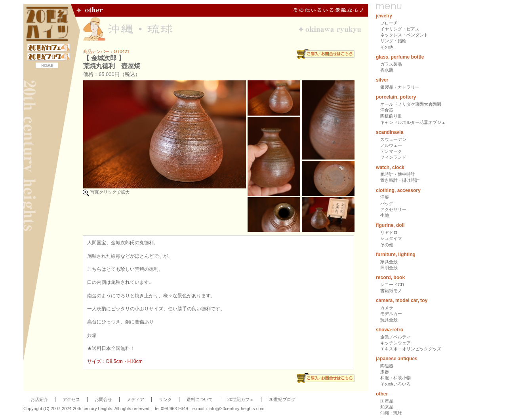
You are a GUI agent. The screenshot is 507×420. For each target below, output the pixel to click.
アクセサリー (393, 209)
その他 (387, 47)
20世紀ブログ (282, 399)
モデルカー (391, 314)
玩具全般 (389, 320)
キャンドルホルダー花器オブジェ (413, 122)
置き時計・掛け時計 (400, 180)
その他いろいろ (395, 384)
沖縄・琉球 (391, 413)
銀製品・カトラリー (400, 87)
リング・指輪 (393, 41)
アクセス (71, 399)
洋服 (385, 197)
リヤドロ (389, 232)
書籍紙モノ (391, 291)
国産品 (387, 401)
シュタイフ (391, 238)
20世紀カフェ (241, 399)
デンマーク (391, 151)
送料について (200, 399)
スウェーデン (393, 139)
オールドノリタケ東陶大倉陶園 (411, 104)
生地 (385, 215)
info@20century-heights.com (237, 409)
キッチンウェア (395, 343)
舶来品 (387, 407)
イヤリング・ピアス (400, 29)
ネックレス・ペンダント (404, 35)
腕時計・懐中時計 (398, 174)
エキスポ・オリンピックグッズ (411, 349)
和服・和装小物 (395, 378)
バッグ (387, 203)
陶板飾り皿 (391, 116)
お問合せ (103, 399)
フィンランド (393, 157)
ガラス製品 (391, 64)
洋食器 (387, 110)
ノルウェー (391, 145)
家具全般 (389, 262)
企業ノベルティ (395, 337)
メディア (135, 399)
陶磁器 (387, 366)
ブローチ (389, 23)
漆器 (385, 372)
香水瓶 (387, 70)
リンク (165, 399)
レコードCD (392, 285)
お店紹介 (39, 399)
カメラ (387, 308)
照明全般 (389, 268)
